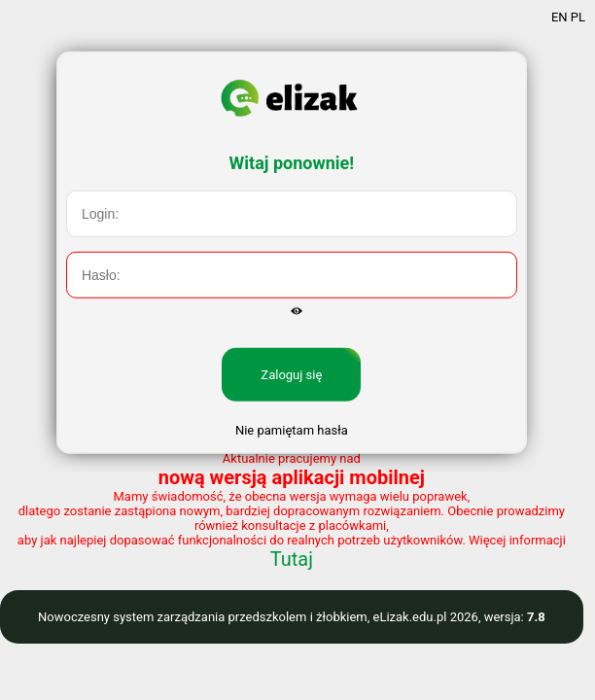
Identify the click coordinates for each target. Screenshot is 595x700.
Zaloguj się (291, 394)
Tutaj (292, 559)
